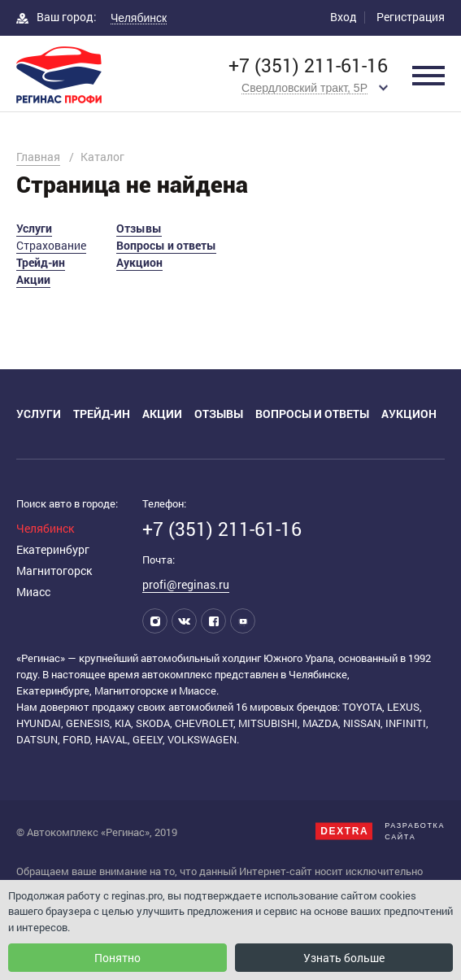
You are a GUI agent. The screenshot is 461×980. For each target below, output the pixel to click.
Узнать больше (344, 958)
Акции (33, 279)
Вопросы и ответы (166, 245)
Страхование (51, 245)
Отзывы (139, 228)
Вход (344, 17)
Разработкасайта (380, 831)
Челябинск (45, 528)
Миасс (33, 592)
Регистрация (411, 17)
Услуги (34, 228)
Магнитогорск (54, 571)
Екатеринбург (53, 549)
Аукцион (139, 262)
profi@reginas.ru (186, 584)
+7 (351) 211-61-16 (308, 65)
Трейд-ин (41, 262)
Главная (38, 157)
